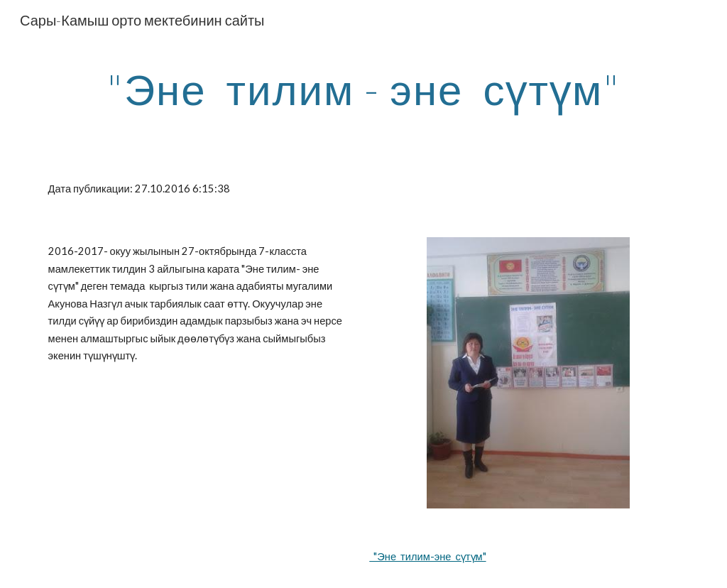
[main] (364, 89)
